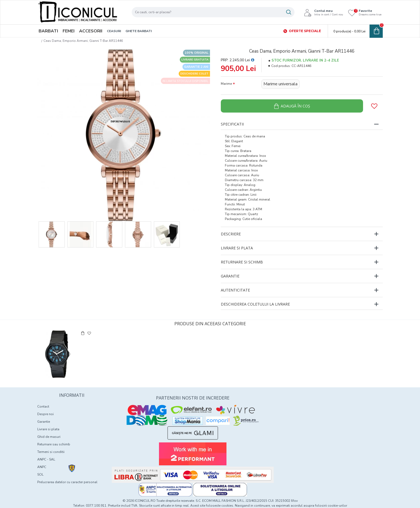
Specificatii (232, 124)
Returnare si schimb (242, 262)
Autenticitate (235, 290)
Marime (226, 84)
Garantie (230, 276)
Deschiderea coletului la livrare (255, 304)
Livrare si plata (237, 248)
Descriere (231, 234)
